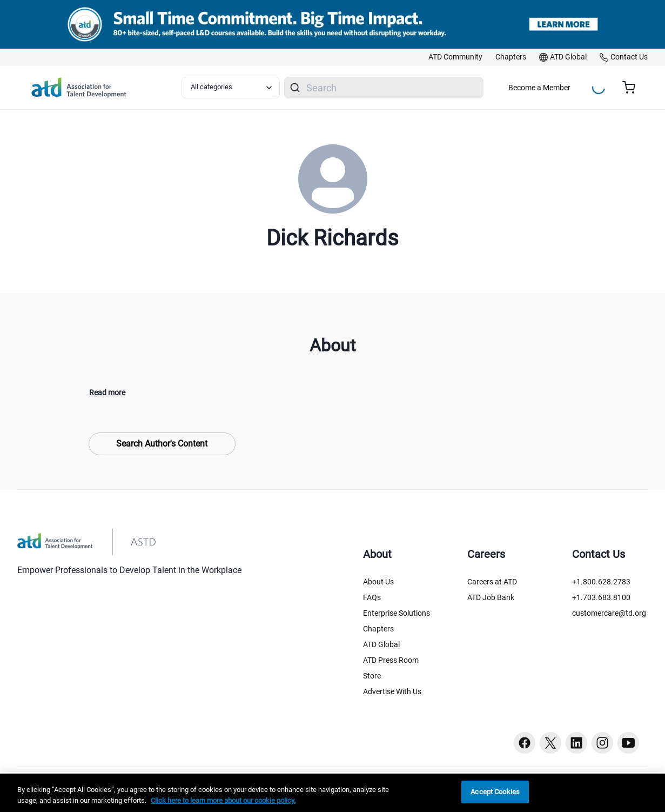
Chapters (378, 629)
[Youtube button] (628, 743)
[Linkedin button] (576, 743)
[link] (455, 57)
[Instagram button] (602, 743)
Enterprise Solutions (397, 613)
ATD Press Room (391, 660)
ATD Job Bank (491, 597)
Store (372, 676)
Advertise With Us (392, 691)
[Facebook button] (525, 743)
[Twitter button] (550, 743)
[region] (332, 793)
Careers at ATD (492, 582)
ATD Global (381, 644)
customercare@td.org (609, 613)
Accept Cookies (495, 792)
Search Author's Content (162, 444)
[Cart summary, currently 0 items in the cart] (633, 88)
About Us (378, 582)
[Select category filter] (231, 88)
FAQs (372, 597)
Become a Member (539, 88)
